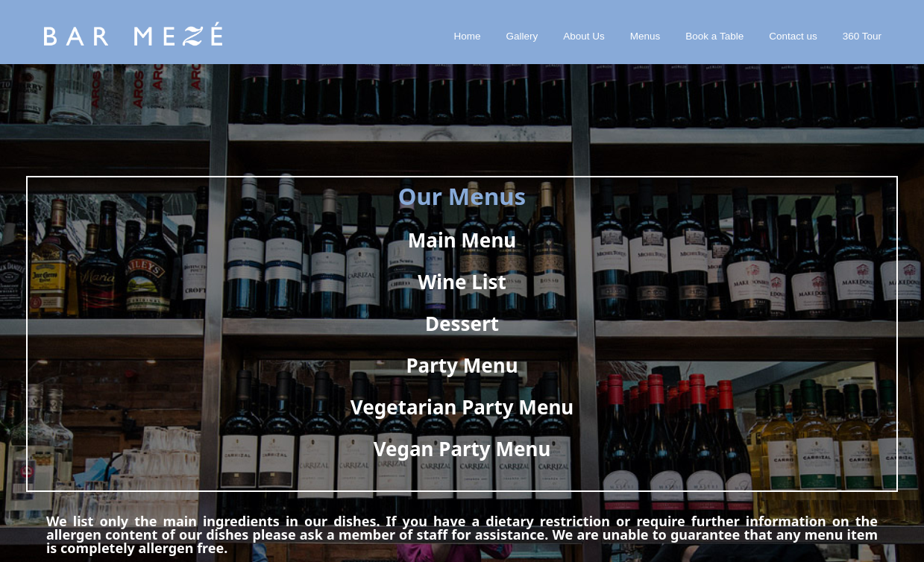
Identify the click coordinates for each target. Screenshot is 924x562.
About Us (584, 36)
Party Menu (462, 365)
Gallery (522, 36)
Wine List (462, 282)
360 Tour (862, 36)
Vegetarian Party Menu (462, 407)
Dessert (462, 323)
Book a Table (714, 36)
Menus (645, 36)
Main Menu (462, 240)
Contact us (793, 36)
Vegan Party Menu (462, 449)
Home (468, 36)
